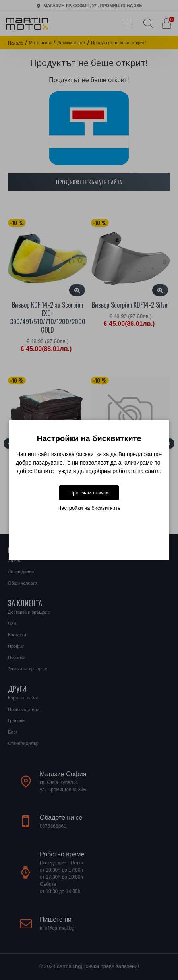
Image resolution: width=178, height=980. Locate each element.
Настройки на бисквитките (89, 508)
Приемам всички (89, 493)
